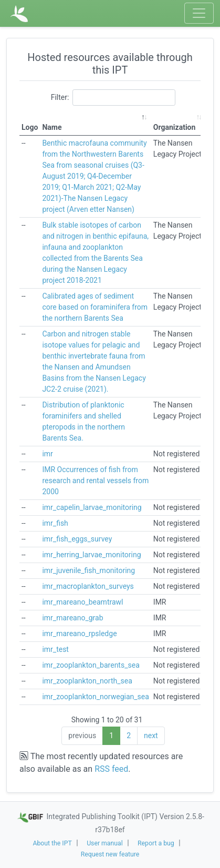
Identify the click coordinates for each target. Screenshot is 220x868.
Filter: (113, 98)
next (151, 736)
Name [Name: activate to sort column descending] (52, 127)
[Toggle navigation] (199, 13)
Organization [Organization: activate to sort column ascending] (175, 127)
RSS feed (111, 769)
